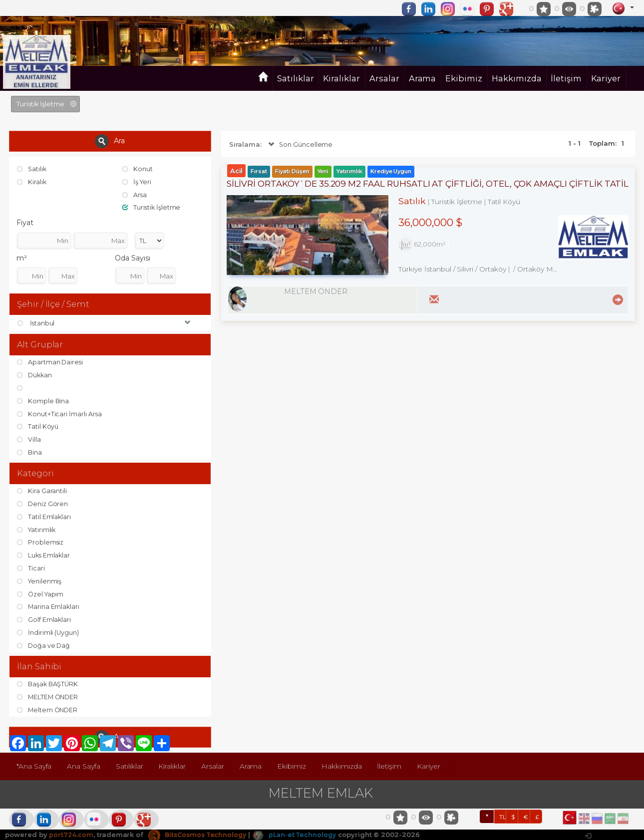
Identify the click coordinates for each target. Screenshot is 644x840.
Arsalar (384, 78)
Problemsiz (41, 542)
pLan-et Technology (302, 833)
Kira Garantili (42, 491)
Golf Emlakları (44, 618)
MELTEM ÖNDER (49, 695)
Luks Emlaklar (44, 554)
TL (503, 815)
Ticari (31, 567)
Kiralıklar (341, 78)
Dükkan (35, 375)
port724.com (71, 833)
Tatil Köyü (38, 426)
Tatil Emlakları (44, 516)
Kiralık (32, 182)
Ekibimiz (464, 78)
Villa (29, 439)
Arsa (135, 194)
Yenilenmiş (40, 579)
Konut (138, 169)
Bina (30, 452)
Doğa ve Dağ (44, 643)
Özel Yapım (41, 592)
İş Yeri (138, 182)
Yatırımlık (37, 529)
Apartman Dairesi (51, 362)
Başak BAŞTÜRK (49, 682)
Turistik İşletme (152, 207)
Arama (423, 78)
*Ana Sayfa (35, 765)
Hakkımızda (517, 78)
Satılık (32, 169)
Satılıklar (296, 78)
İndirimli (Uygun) (48, 631)
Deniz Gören (43, 503)
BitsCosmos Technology (200, 833)
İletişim (566, 78)
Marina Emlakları (49, 605)
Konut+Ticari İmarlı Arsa (60, 413)
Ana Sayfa (85, 765)
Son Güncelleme (300, 145)
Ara (110, 141)
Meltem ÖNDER (48, 708)
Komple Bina (43, 401)
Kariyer (606, 78)
